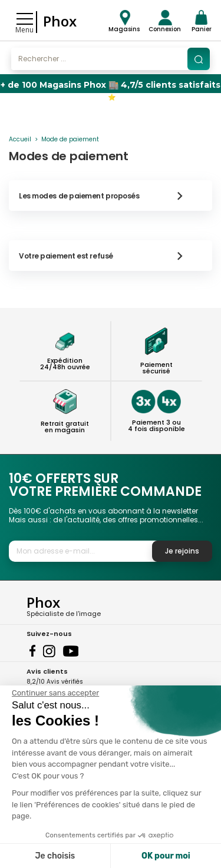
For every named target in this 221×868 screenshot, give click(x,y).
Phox (60, 21)
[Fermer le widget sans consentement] (55, 693)
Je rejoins (182, 551)
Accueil (20, 139)
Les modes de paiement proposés (107, 196)
